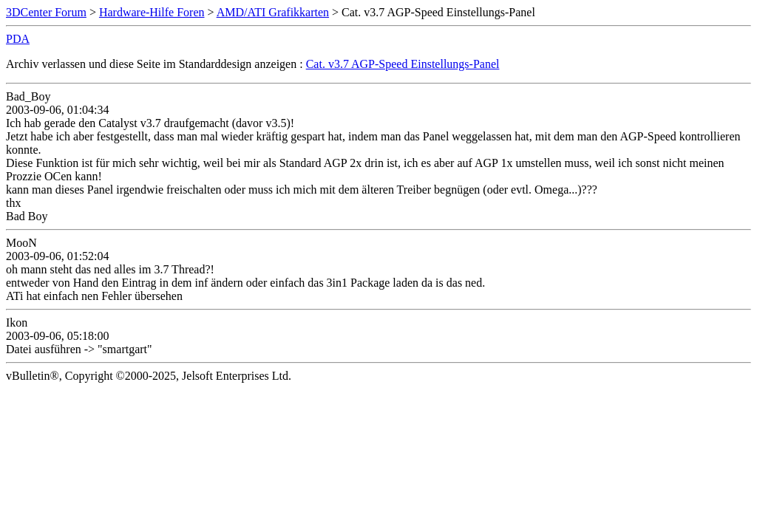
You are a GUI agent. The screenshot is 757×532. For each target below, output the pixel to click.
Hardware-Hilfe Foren (152, 12)
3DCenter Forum (46, 12)
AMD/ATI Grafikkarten (273, 12)
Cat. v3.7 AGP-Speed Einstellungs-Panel (403, 64)
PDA (18, 39)
